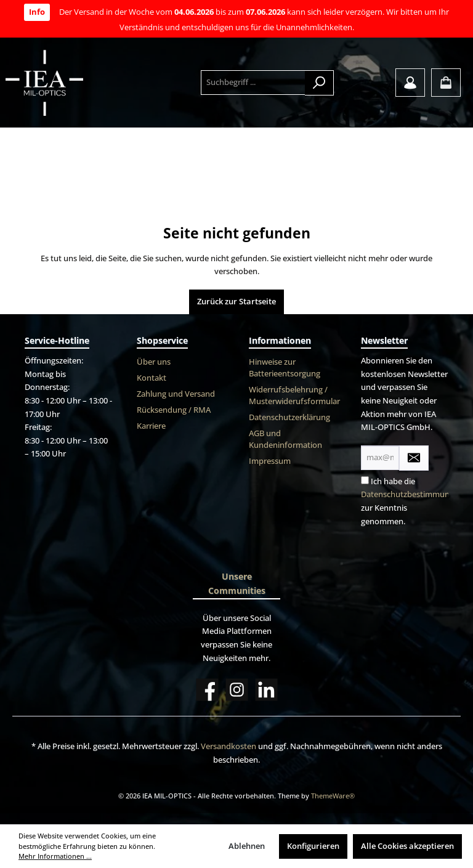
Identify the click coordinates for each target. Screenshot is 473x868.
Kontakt (152, 378)
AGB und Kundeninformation (285, 439)
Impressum (270, 461)
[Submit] (414, 458)
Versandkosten (228, 746)
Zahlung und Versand (176, 394)
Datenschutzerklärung (289, 417)
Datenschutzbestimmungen (412, 494)
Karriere (151, 426)
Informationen (280, 340)
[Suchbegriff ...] (253, 83)
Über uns (154, 362)
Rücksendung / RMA (174, 410)
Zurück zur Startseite (236, 302)
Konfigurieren (313, 846)
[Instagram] (237, 690)
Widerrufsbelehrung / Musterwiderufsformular (294, 395)
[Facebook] (207, 690)
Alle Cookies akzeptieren (407, 846)
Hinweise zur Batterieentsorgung (285, 368)
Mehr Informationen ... (55, 856)
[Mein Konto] (410, 83)
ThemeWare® (333, 796)
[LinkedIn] (266, 690)
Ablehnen (247, 846)
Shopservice (162, 340)
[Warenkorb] (446, 83)
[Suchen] (319, 83)
